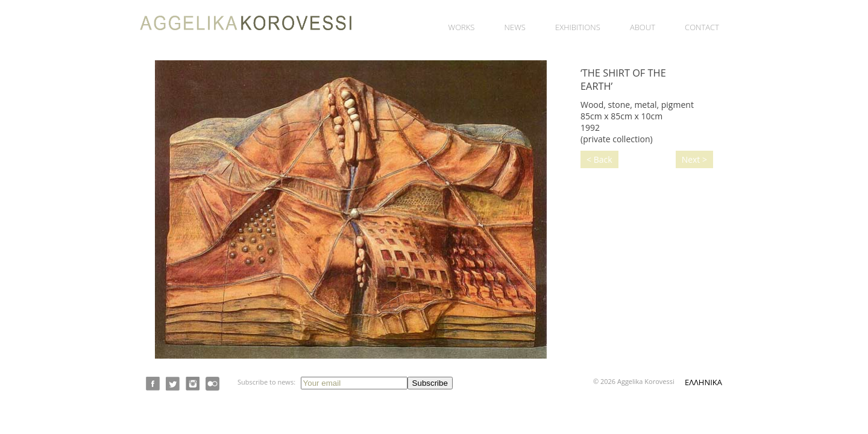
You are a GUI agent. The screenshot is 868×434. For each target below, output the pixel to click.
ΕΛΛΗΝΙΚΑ (703, 382)
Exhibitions (578, 27)
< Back (599, 159)
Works (462, 27)
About (643, 27)
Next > (694, 159)
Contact (702, 27)
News (515, 27)
